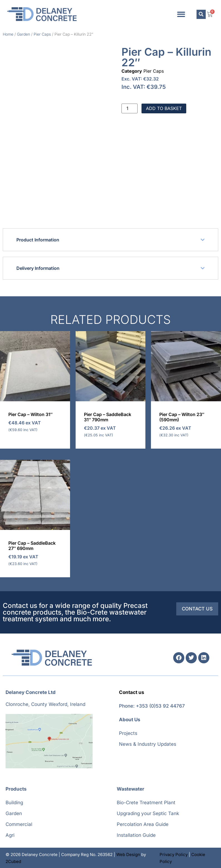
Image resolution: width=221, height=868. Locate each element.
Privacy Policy (174, 854)
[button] (181, 14)
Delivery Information (38, 268)
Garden (23, 34)
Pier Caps (42, 34)
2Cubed (13, 861)
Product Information (38, 240)
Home (8, 34)
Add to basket (164, 108)
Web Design (128, 854)
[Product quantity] (130, 109)
